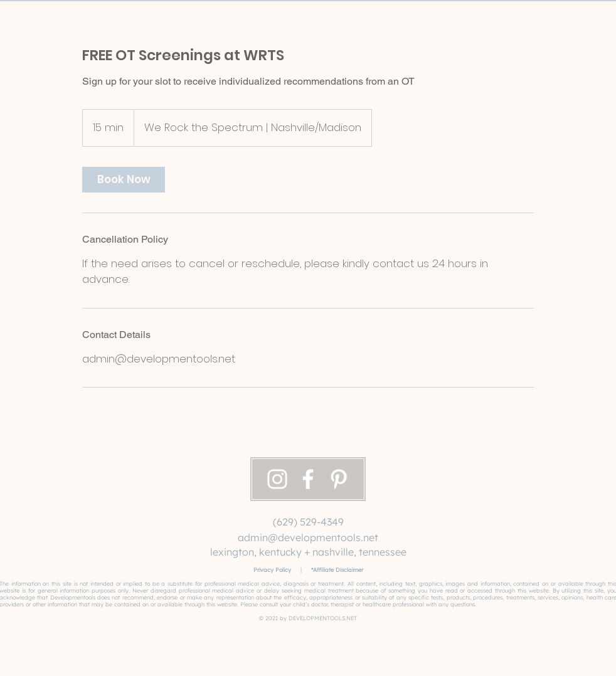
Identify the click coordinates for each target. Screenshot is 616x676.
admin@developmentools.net (308, 537)
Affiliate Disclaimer (338, 570)
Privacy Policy (272, 570)
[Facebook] (308, 479)
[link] (124, 180)
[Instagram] (277, 479)
